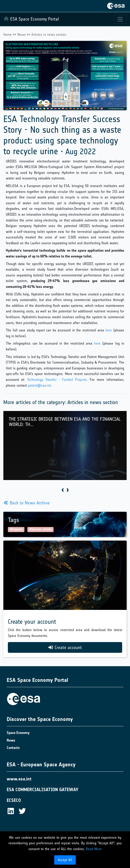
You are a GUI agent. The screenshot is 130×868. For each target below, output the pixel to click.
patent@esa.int (39, 385)
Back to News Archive (27, 503)
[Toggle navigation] (120, 19)
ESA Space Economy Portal (31, 19)
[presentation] (63, 490)
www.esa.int (19, 779)
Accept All (65, 860)
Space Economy (18, 733)
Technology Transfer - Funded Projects (57, 380)
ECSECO (14, 800)
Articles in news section (49, 35)
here (109, 330)
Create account (65, 647)
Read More (94, 849)
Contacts (13, 748)
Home (8, 35)
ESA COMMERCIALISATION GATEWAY (43, 790)
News (22, 35)
